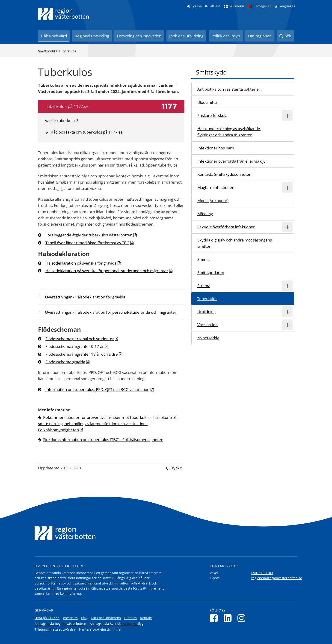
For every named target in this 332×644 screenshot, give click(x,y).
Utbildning (206, 312)
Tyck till (178, 468)
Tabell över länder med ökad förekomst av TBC (87, 243)
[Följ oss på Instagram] (243, 618)
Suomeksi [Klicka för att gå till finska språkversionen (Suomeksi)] (237, 6)
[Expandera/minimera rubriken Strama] (287, 286)
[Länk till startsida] (63, 14)
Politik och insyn (226, 36)
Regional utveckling (92, 36)
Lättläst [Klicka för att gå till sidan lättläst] (214, 6)
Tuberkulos (207, 299)
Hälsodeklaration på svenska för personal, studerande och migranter (107, 271)
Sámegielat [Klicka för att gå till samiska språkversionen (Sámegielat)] (262, 6)
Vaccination (207, 325)
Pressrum (70, 618)
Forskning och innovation (139, 36)
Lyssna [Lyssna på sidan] (197, 6)
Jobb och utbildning (186, 36)
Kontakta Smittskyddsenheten (224, 174)
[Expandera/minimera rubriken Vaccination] (287, 325)
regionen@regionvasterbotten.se (277, 578)
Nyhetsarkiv (208, 338)
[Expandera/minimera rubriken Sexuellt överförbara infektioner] (287, 227)
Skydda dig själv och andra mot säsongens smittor (235, 243)
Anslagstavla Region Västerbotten (60, 624)
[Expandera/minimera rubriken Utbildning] (287, 312)
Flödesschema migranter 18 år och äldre (82, 354)
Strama (204, 286)
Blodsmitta (207, 102)
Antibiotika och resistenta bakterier (229, 89)
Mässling (205, 214)
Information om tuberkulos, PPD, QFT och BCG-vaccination (97, 389)
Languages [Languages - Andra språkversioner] (287, 6)
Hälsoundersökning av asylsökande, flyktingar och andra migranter (229, 132)
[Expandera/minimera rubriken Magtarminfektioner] (287, 187)
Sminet (204, 259)
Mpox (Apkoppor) (213, 201)
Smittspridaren (211, 273)
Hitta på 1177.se (47, 618)
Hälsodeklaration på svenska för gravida (81, 263)
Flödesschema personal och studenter (80, 339)
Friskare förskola (212, 115)
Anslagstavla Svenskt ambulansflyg (117, 624)
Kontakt (146, 618)
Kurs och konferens (106, 618)
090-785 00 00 (262, 573)
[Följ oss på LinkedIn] (229, 618)
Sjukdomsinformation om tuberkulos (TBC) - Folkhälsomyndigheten (103, 440)
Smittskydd (47, 51)
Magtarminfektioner (215, 187)
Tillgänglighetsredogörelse (55, 629)
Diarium (130, 618)
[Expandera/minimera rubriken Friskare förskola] (287, 115)
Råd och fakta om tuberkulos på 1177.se (84, 132)
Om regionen (260, 36)
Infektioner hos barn (216, 148)
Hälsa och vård (54, 36)
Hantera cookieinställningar (100, 629)
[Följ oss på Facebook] (215, 618)
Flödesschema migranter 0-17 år (75, 346)
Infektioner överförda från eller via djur (232, 161)
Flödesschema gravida (65, 362)
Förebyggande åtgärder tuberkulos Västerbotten (89, 235)
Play (84, 618)
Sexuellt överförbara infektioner (226, 227)
